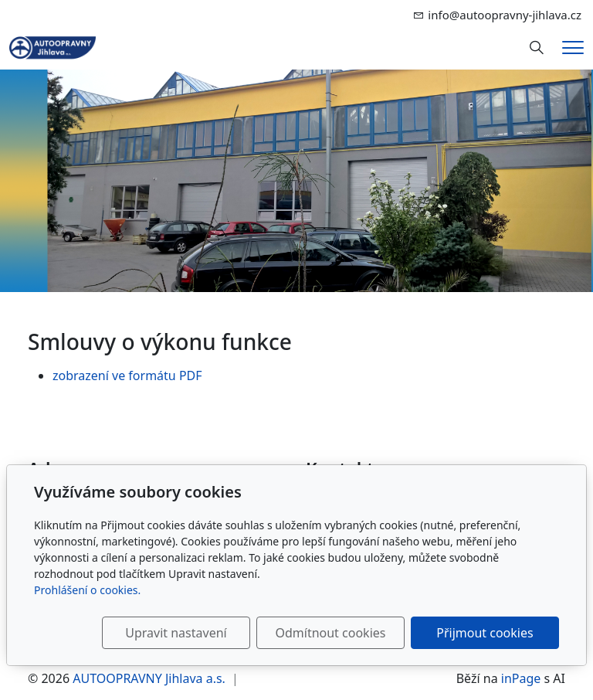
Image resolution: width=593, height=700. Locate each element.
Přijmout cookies (485, 633)
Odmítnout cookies (330, 633)
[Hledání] (537, 48)
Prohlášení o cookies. (87, 590)
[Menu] (573, 48)
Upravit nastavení (176, 633)
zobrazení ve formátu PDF (127, 375)
